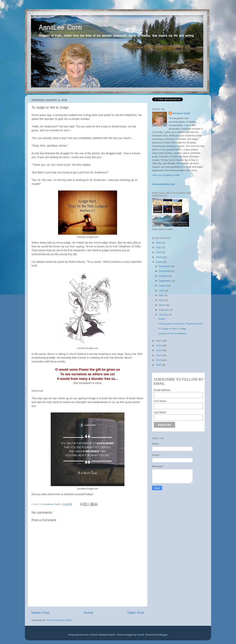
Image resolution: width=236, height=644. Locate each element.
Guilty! (162, 319)
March (163, 305)
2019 (159, 257)
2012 (159, 365)
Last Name (160, 412)
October (164, 276)
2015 (159, 350)
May (162, 295)
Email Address (162, 390)
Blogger (163, 635)
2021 (159, 247)
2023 (159, 243)
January (164, 315)
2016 (159, 346)
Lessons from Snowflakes (173, 333)
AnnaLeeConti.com (163, 184)
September (165, 281)
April (162, 300)
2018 (159, 262)
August (163, 286)
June (162, 291)
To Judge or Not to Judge (172, 329)
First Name (160, 401)
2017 (159, 341)
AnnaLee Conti (52, 504)
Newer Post (40, 613)
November (165, 271)
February (164, 310)
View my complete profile (166, 175)
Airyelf (140, 635)
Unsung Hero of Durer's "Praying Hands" (181, 324)
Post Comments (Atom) (60, 620)
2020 (159, 252)
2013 (159, 360)
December (165, 266)
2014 (159, 355)
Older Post (136, 613)
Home (88, 613)
